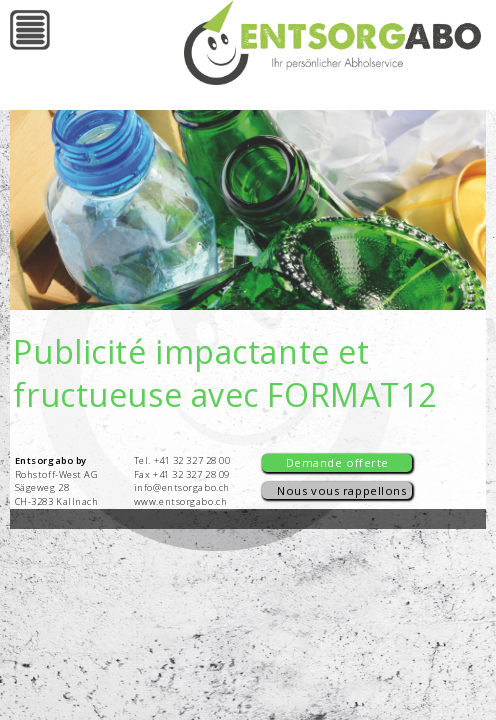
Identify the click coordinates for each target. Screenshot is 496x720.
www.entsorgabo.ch (181, 501)
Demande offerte (337, 462)
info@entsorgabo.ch (182, 487)
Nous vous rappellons (341, 490)
